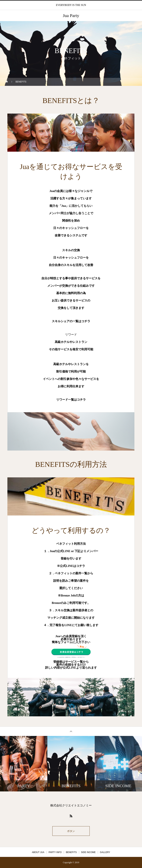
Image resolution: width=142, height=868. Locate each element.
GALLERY (105, 852)
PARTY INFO (55, 852)
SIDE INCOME (88, 852)
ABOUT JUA (38, 852)
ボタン (71, 831)
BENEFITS (71, 852)
